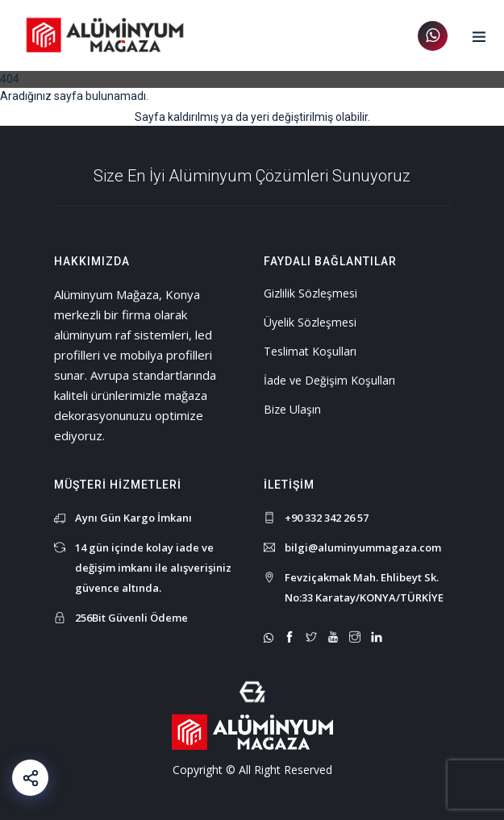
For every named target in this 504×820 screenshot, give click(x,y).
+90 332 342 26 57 (327, 518)
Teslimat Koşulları (310, 351)
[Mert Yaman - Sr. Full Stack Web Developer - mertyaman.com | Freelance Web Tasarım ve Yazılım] (252, 690)
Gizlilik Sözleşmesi (310, 293)
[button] (479, 37)
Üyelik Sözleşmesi (310, 322)
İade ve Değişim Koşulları (329, 380)
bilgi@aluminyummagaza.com (363, 547)
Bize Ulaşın (292, 409)
